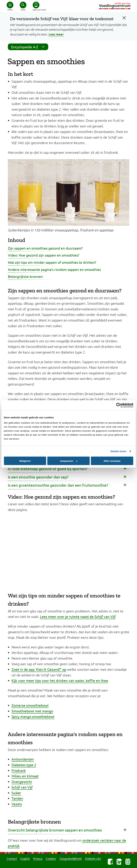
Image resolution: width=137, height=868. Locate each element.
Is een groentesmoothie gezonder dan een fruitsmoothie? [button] (58, 485)
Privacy (38, 858)
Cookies (51, 858)
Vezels (17, 804)
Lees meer (56, 34)
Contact (12, 858)
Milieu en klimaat (25, 776)
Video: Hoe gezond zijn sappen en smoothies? (44, 255)
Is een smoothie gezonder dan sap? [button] (38, 477)
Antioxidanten (23, 759)
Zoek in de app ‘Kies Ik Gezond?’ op (39, 669)
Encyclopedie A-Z (29, 47)
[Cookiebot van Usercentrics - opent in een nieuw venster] (119, 405)
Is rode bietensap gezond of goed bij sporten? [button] (48, 469)
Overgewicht (22, 782)
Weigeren (25, 461)
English (25, 858)
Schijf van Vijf (22, 787)
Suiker (16, 793)
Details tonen (118, 451)
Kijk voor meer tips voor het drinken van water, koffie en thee (60, 680)
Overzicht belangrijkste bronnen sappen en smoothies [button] (55, 830)
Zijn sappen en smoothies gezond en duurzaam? (45, 248)
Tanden (17, 798)
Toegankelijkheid (71, 858)
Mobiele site (93, 858)
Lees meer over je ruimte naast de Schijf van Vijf (78, 616)
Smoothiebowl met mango (32, 711)
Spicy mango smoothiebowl (33, 716)
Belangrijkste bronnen (25, 276)
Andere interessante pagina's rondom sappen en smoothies (54, 269)
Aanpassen (69, 461)
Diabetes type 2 (24, 765)
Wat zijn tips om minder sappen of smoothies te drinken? (52, 262)
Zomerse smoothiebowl (30, 705)
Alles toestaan (112, 461)
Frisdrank (19, 770)
